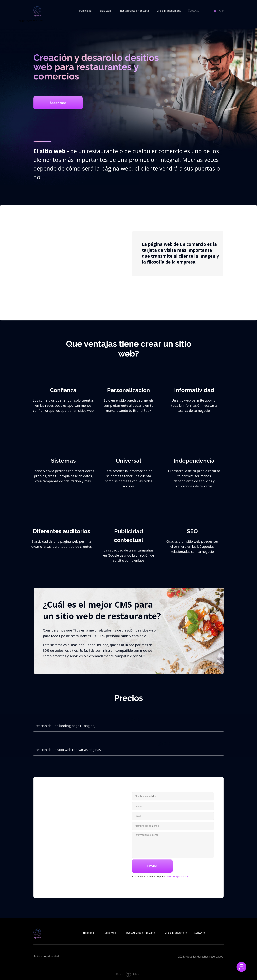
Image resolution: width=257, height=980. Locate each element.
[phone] (173, 806)
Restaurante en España (134, 11)
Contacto (194, 10)
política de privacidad (177, 877)
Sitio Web (110, 933)
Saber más (58, 103)
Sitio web (105, 11)
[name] (173, 796)
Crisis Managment (176, 933)
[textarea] (173, 845)
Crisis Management (169, 11)
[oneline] (173, 826)
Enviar (152, 866)
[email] (173, 816)
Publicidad (85, 11)
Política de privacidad (46, 956)
